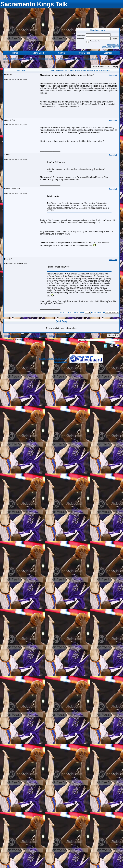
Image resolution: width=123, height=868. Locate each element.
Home (15, 53)
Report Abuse (60, 362)
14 (68, 312)
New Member (113, 44)
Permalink (113, 75)
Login (115, 38)
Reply (115, 66)
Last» (75, 312)
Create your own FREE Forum (53, 358)
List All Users (38, 53)
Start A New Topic (101, 66)
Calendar (108, 53)
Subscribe (113, 335)
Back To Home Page (13, 59)
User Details (85, 53)
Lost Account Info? (110, 47)
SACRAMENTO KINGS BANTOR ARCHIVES (80, 59)
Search (62, 53)
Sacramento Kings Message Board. (41, 59)
